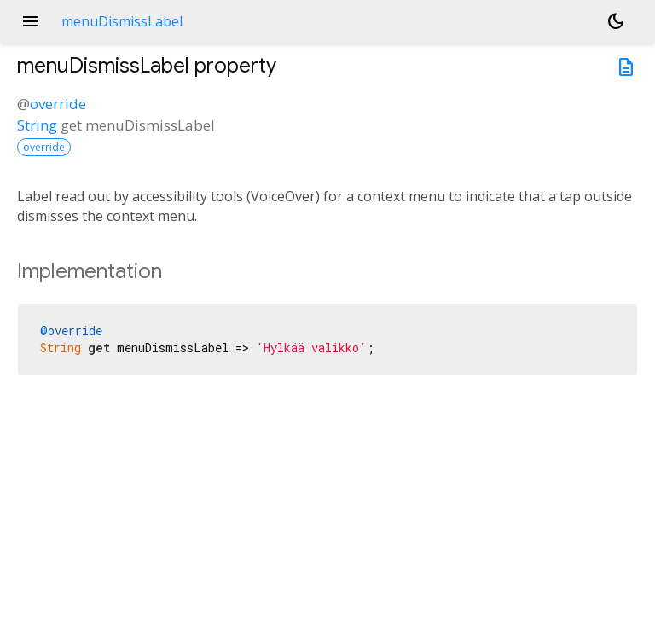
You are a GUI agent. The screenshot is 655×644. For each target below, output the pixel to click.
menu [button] (31, 21)
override (58, 104)
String (37, 125)
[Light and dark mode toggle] (616, 21)
